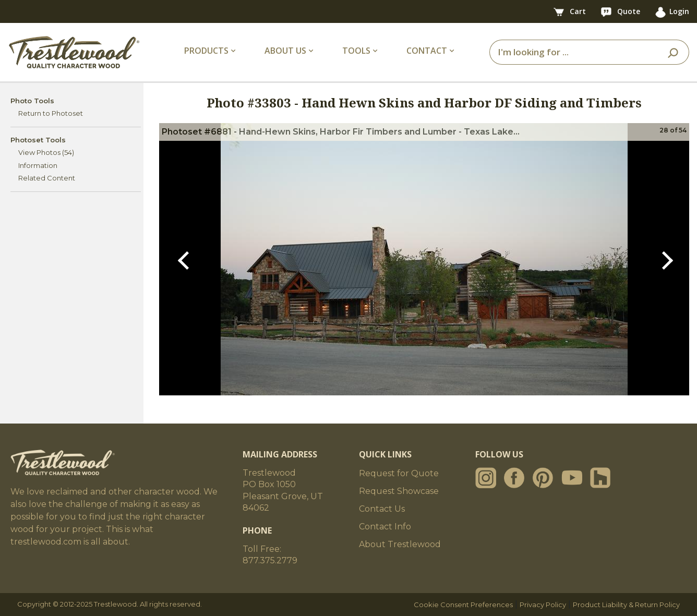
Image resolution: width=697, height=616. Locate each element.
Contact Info (385, 527)
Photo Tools (32, 101)
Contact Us (382, 509)
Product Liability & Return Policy (626, 605)
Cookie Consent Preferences (463, 605)
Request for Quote (399, 473)
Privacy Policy (543, 605)
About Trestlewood (400, 544)
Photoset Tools (38, 140)
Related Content (47, 178)
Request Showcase (399, 491)
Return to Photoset (51, 113)
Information (38, 165)
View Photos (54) (46, 152)
